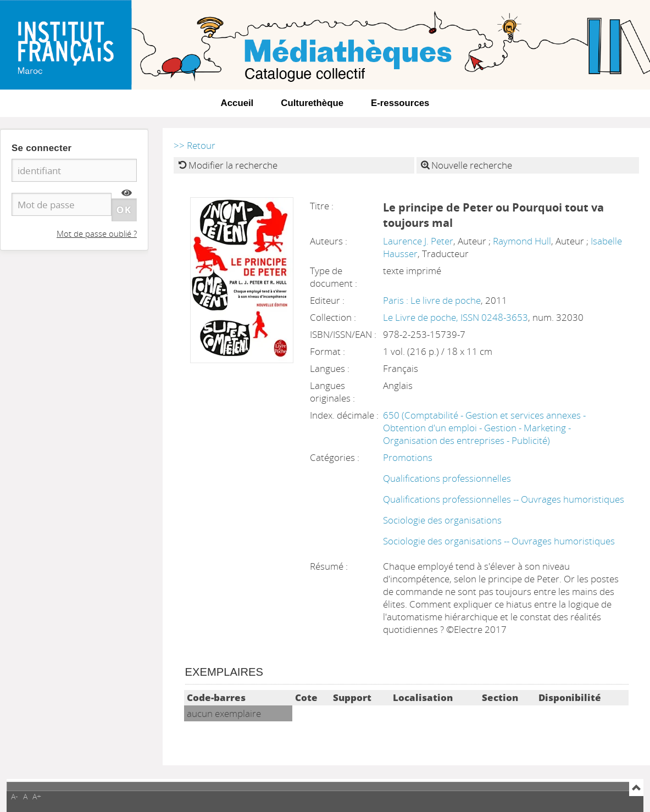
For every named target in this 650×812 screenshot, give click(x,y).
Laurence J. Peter (418, 241)
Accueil (237, 103)
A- (15, 796)
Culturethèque (312, 103)
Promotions (408, 457)
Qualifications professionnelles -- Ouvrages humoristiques (504, 499)
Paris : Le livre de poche (432, 300)
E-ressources (400, 103)
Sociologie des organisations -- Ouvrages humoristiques (499, 541)
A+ (37, 796)
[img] (127, 193)
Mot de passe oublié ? (97, 233)
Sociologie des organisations (442, 520)
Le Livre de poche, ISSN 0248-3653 (455, 317)
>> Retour (195, 145)
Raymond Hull (522, 241)
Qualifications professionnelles (447, 478)
